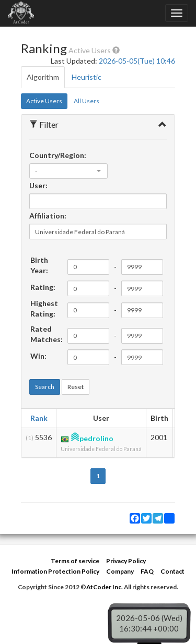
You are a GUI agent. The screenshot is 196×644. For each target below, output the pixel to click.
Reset (76, 387)
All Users (87, 101)
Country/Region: (58, 155)
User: (38, 185)
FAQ (147, 571)
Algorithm (43, 77)
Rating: (43, 287)
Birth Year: (39, 265)
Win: (38, 356)
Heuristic (87, 77)
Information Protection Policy (55, 571)
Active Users (44, 101)
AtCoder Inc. (105, 587)
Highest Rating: (44, 308)
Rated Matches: (47, 334)
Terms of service (75, 561)
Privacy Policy (126, 561)
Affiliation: (48, 216)
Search (45, 387)
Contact (172, 571)
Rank (39, 418)
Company (120, 571)
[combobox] (68, 171)
